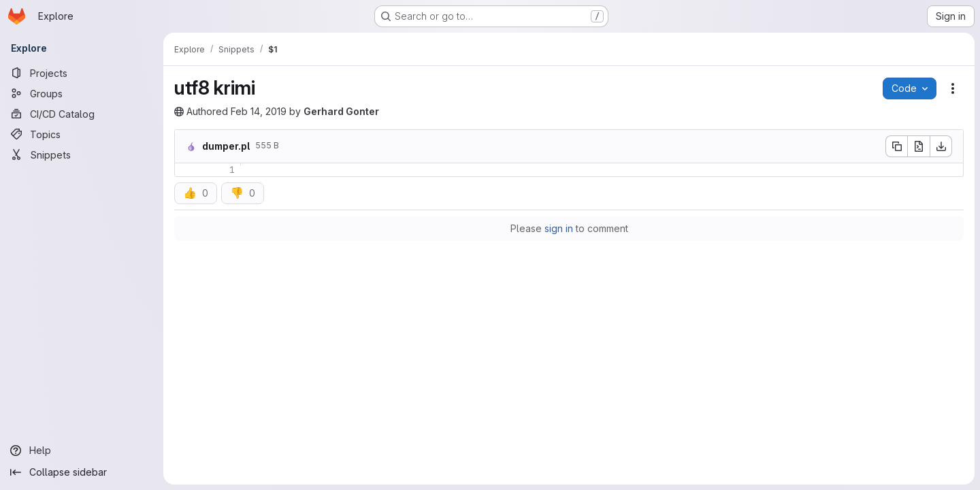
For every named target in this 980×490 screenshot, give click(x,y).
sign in (559, 228)
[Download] (941, 146)
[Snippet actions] (953, 88)
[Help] (82, 451)
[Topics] (82, 134)
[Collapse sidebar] (82, 472)
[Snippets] (82, 154)
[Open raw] (919, 146)
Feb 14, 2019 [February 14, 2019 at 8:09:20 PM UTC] (259, 111)
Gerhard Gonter (341, 111)
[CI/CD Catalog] (82, 114)
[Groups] (82, 93)
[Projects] (82, 73)
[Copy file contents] (896, 146)
